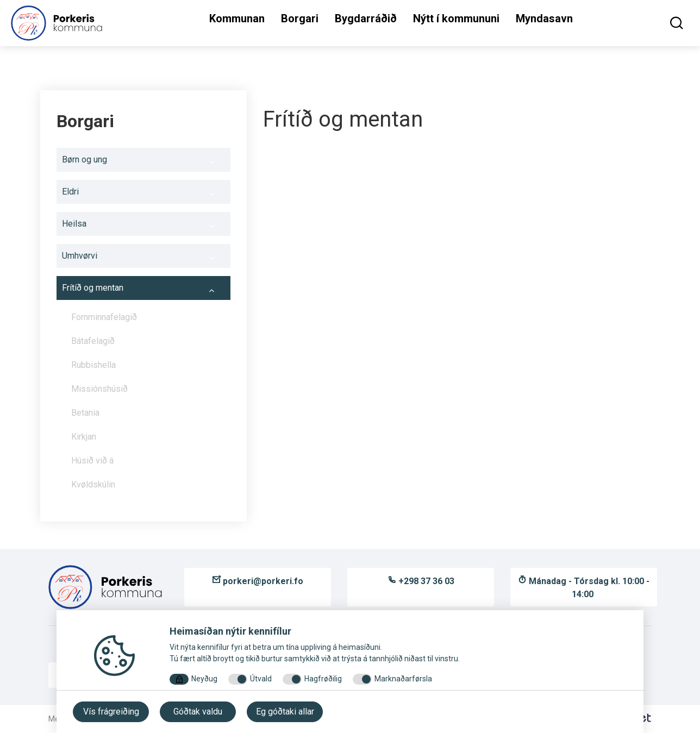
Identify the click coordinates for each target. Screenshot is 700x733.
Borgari (300, 18)
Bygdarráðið (366, 18)
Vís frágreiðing (111, 712)
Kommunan (237, 18)
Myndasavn (544, 18)
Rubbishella (93, 365)
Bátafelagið (93, 341)
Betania (85, 413)
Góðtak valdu (198, 712)
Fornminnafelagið (148, 320)
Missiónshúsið (148, 392)
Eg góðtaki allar (285, 712)
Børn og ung (143, 162)
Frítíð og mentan (143, 291)
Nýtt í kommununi (456, 18)
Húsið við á (92, 461)
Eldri (143, 195)
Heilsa (143, 227)
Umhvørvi (143, 259)
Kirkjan (84, 437)
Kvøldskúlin (93, 484)
